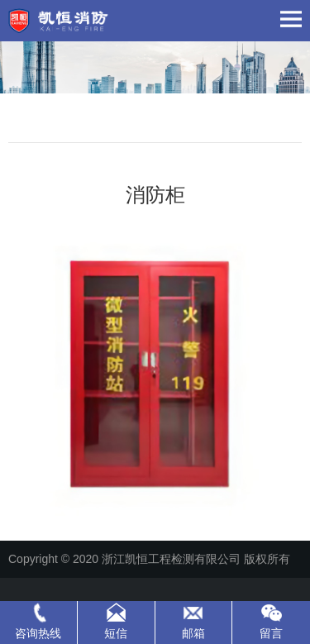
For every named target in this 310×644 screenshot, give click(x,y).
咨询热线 (38, 633)
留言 (271, 633)
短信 (116, 633)
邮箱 (193, 633)
